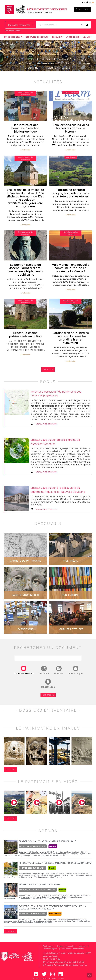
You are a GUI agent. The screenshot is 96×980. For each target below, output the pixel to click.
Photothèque (76, 673)
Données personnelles (66, 946)
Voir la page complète (46, 424)
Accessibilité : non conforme (73, 949)
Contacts (83, 946)
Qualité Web (48, 946)
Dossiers (59, 673)
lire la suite (25, 549)
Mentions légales (50, 949)
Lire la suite (25, 150)
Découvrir (44, 673)
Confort (88, 2)
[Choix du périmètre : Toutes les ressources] (20, 25)
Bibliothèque (48, 687)
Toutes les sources (24, 673)
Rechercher (48, 695)
